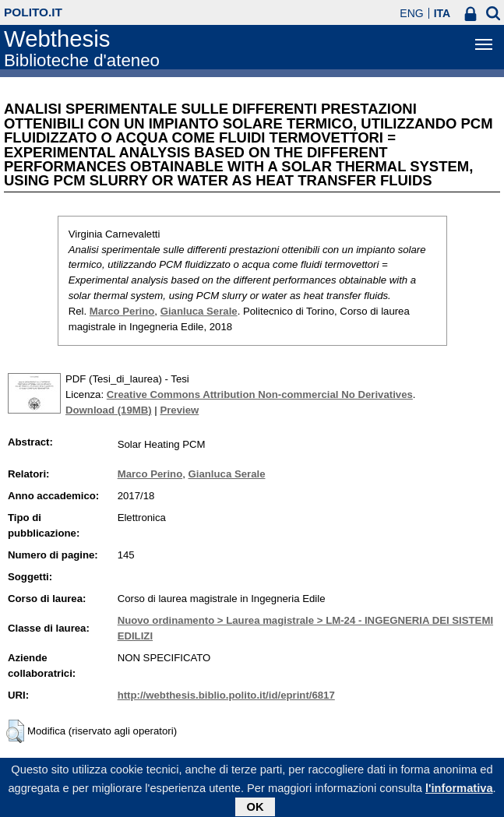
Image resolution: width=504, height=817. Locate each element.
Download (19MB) (109, 410)
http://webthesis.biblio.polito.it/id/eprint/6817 (226, 695)
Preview (179, 410)
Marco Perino (122, 311)
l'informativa (459, 791)
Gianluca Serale (199, 311)
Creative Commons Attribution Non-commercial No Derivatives (260, 394)
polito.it (33, 12)
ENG (411, 13)
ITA (442, 13)
